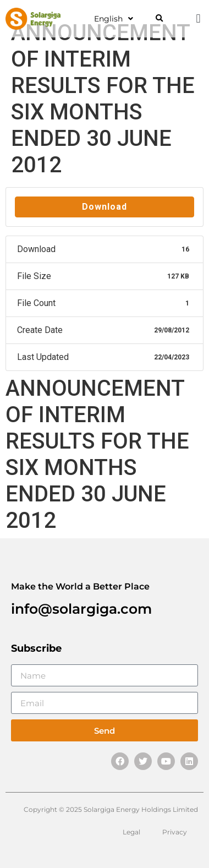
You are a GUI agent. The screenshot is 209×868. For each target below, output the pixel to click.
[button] (159, 19)
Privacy (175, 832)
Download (105, 207)
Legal (131, 832)
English (114, 19)
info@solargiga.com (81, 609)
